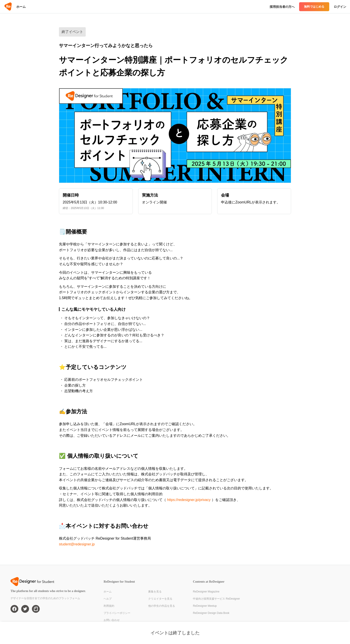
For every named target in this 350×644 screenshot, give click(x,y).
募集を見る (155, 592)
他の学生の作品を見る (162, 606)
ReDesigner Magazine (206, 592)
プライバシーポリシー (117, 613)
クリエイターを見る (160, 599)
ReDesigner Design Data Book (211, 613)
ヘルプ (108, 599)
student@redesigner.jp (77, 544)
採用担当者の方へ (282, 7)
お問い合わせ (112, 620)
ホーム (21, 7)
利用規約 (109, 606)
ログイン (340, 7)
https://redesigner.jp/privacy (189, 500)
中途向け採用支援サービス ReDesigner (216, 599)
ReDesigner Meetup (205, 606)
